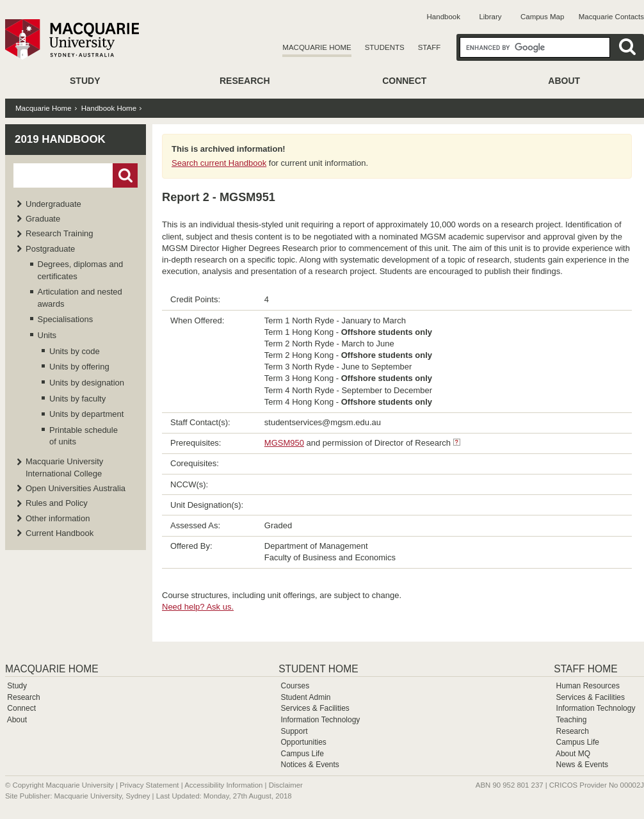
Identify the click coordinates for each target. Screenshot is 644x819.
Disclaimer (286, 785)
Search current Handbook (219, 163)
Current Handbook (60, 533)
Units (47, 335)
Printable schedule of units (84, 436)
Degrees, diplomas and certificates (81, 270)
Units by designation (87, 383)
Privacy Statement (149, 785)
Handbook (444, 17)
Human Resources (588, 686)
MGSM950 (284, 443)
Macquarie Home (317, 47)
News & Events (582, 765)
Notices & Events (310, 765)
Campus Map (542, 17)
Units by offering (79, 367)
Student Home (318, 669)
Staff (430, 47)
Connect (404, 81)
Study (85, 81)
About (564, 81)
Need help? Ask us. (198, 607)
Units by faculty (77, 399)
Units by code (75, 351)
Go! (125, 175)
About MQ (573, 754)
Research (245, 81)
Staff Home (585, 669)
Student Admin (305, 697)
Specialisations (66, 319)
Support (294, 731)
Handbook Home (109, 108)
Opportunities (303, 742)
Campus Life (302, 754)
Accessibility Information (223, 785)
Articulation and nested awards (80, 297)
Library (490, 17)
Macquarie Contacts (611, 17)
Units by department (86, 414)
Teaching (571, 720)
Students (385, 47)
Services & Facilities (315, 708)
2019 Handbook (60, 139)
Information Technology (320, 720)
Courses (295, 686)
